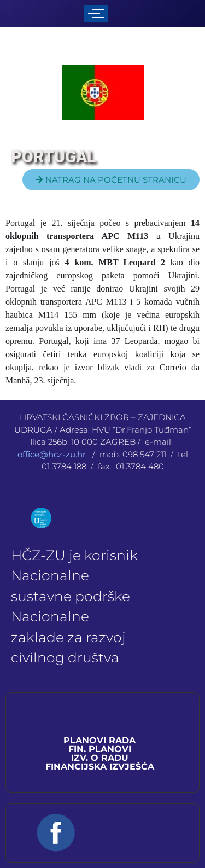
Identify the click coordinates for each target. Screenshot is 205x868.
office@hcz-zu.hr (53, 454)
